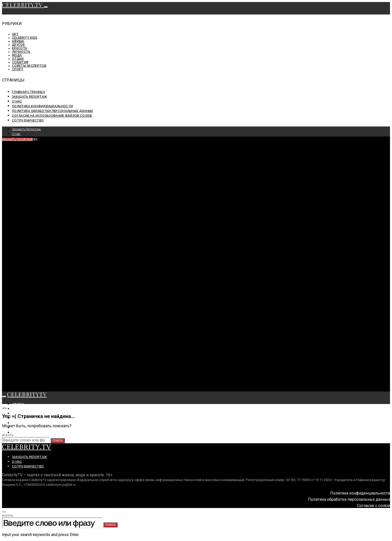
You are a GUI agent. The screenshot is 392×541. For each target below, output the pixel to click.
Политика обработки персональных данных (52, 111)
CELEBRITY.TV (23, 5)
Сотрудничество (28, 120)
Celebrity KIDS (25, 38)
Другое (18, 45)
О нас (17, 101)
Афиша (18, 41)
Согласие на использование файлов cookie (52, 116)
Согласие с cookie (373, 506)
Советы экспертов (29, 66)
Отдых (18, 59)
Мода (17, 55)
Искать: (8, 435)
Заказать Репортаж (29, 97)
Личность (21, 52)
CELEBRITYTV (27, 394)
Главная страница (28, 92)
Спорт (18, 69)
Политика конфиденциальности (42, 106)
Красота (19, 48)
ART (15, 34)
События (20, 62)
